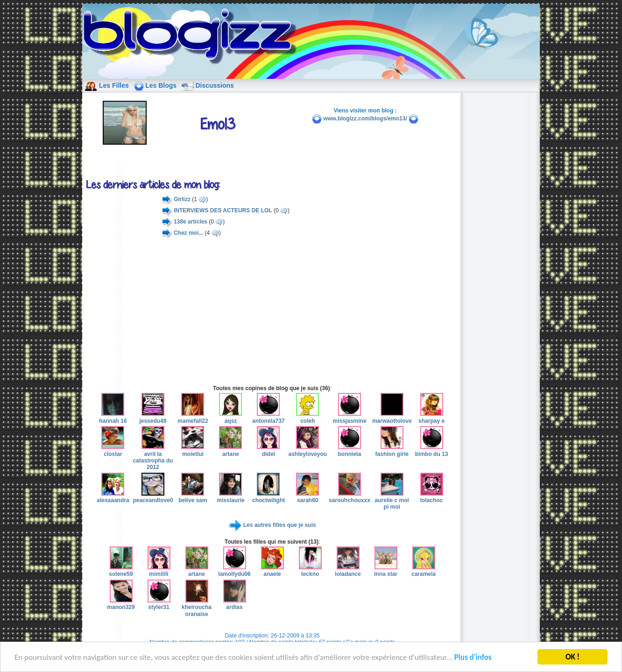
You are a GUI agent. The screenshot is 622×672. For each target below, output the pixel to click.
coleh (307, 417)
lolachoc (432, 497)
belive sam (193, 497)
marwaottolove (392, 417)
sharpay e (431, 417)
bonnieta (350, 450)
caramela (424, 571)
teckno (310, 571)
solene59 (121, 571)
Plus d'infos (473, 659)
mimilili (159, 571)
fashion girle (392, 450)
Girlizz (182, 199)
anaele (272, 571)
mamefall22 (193, 417)
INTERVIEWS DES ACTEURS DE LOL (223, 210)
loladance (348, 571)
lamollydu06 (234, 571)
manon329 (121, 604)
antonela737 (268, 417)
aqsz (230, 417)
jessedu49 (153, 417)
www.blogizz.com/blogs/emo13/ (365, 119)
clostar (113, 450)
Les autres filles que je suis (280, 525)
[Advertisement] (272, 311)
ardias (235, 604)
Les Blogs (161, 85)
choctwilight (269, 497)
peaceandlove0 (153, 497)
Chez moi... (188, 233)
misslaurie (230, 497)
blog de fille (192, 37)
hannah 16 (113, 417)
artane (230, 450)
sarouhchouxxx (350, 497)
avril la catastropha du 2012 (153, 457)
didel (268, 450)
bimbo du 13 (432, 450)
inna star (386, 571)
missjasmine (350, 417)
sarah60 (307, 497)
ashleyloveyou (307, 450)
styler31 (159, 604)
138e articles (191, 222)
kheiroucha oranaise (197, 607)
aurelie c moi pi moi (392, 500)
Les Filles (114, 85)
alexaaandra (113, 497)
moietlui (193, 450)
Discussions (214, 85)
